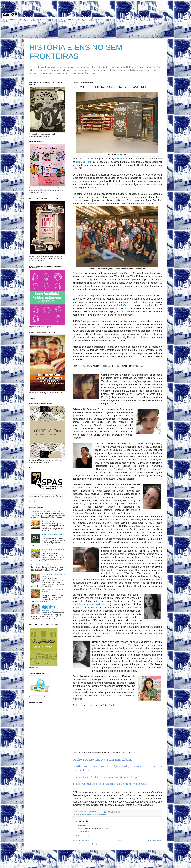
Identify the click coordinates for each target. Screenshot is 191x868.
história (89, 815)
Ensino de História (48, 521)
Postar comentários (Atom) (88, 844)
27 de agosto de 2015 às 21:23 (89, 831)
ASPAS (120, 159)
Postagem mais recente (81, 840)
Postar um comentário (83, 836)
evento (84, 815)
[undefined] (6, 15)
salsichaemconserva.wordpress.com (92, 604)
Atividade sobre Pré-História (41, 565)
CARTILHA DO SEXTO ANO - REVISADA (45, 511)
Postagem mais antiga (154, 840)
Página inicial (118, 840)
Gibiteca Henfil (84, 162)
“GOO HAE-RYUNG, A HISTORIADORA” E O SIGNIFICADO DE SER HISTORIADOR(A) (50, 608)
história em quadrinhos (99, 815)
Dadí (80, 826)
